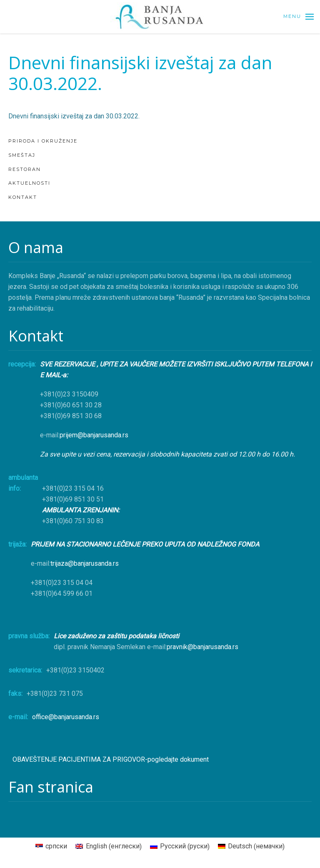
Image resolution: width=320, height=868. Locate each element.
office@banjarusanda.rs (66, 717)
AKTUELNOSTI (29, 183)
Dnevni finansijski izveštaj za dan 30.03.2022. (74, 116)
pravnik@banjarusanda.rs (202, 647)
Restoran (25, 169)
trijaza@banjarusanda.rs (85, 563)
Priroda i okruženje (43, 141)
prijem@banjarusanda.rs (94, 435)
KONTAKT (23, 197)
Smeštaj (22, 155)
